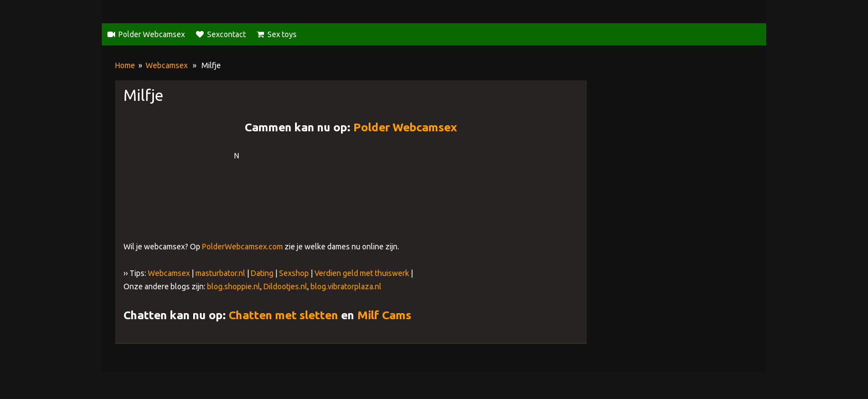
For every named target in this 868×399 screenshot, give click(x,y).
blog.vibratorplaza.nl (346, 287)
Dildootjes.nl (285, 287)
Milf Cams (384, 315)
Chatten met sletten (283, 315)
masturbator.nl (220, 273)
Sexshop (294, 273)
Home (125, 65)
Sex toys (282, 34)
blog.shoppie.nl (234, 287)
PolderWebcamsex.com (242, 247)
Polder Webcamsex (152, 34)
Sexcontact (226, 34)
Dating (262, 273)
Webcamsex (167, 65)
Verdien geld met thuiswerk (362, 273)
